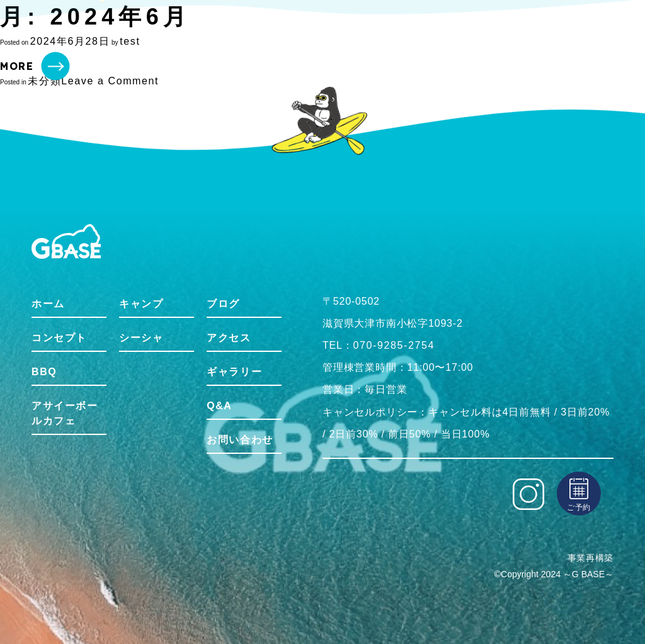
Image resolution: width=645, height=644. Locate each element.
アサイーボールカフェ (65, 413)
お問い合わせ (240, 440)
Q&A (219, 406)
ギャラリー (234, 372)
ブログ (223, 304)
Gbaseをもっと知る (470, 34)
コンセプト (178, 34)
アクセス (229, 338)
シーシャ (141, 338)
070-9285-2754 (394, 345)
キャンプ (141, 304)
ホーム (129, 34)
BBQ (224, 35)
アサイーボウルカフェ (294, 34)
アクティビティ (384, 34)
